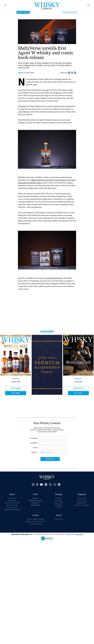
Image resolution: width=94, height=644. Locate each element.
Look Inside (16, 388)
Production (35, 505)
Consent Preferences (12, 510)
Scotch (59, 508)
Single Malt (59, 503)
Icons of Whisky (35, 524)
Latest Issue (82, 498)
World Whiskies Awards (35, 521)
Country (34, 452)
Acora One (79, 534)
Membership (82, 503)
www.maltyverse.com (54, 278)
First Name (34, 438)
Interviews (35, 503)
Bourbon (59, 505)
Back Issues (82, 501)
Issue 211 (78, 379)
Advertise (12, 501)
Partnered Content (35, 500)
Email (35, 448)
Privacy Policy (12, 505)
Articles (35, 498)
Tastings (59, 498)
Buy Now (16, 393)
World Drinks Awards (35, 519)
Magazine (47, 331)
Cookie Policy (12, 508)
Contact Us (12, 498)
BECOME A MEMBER (23, 12)
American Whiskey (82, 505)
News (21, 73)
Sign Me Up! (50, 459)
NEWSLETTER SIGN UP (70, 12)
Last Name (34, 443)
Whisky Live (59, 519)
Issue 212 (16, 379)
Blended (59, 501)
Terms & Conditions (12, 503)
